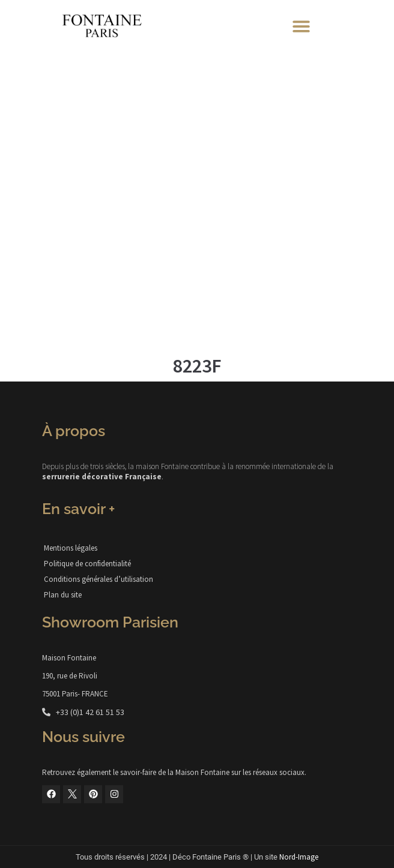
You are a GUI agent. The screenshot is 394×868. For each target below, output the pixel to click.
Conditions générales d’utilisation (98, 579)
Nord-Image (299, 857)
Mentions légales (71, 548)
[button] (301, 26)
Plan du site (63, 595)
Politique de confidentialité (87, 564)
